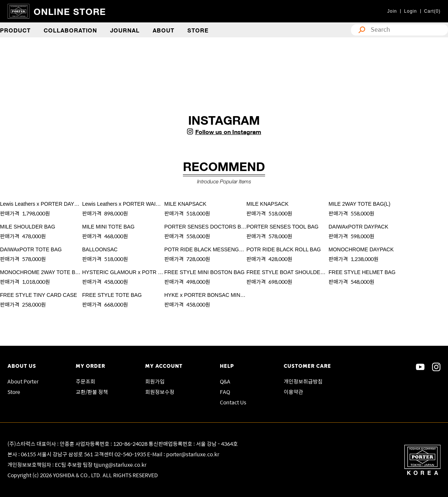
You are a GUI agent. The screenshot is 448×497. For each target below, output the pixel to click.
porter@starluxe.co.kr (193, 454)
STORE (198, 30)
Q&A (225, 381)
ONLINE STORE (70, 11)
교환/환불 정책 (92, 392)
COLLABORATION (70, 30)
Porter (422, 460)
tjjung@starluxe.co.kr (120, 465)
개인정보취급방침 (303, 381)
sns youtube (420, 367)
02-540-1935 (131, 454)
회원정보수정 (160, 392)
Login (410, 11)
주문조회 (85, 381)
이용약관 (293, 392)
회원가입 (155, 381)
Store (14, 392)
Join (392, 11)
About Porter (23, 381)
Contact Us (233, 402)
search (360, 30)
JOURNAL (125, 30)
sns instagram (436, 367)
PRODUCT (15, 30)
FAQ (225, 392)
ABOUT (164, 30)
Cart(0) (432, 11)
